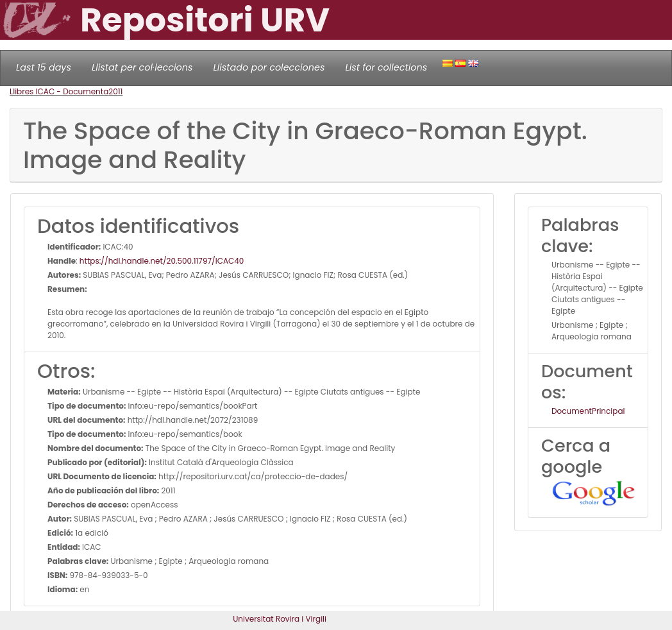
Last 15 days (44, 67)
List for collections (386, 67)
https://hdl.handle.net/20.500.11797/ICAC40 (162, 261)
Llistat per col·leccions (142, 67)
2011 (115, 91)
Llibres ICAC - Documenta (59, 91)
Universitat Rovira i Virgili (280, 619)
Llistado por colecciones (269, 67)
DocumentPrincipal (588, 411)
